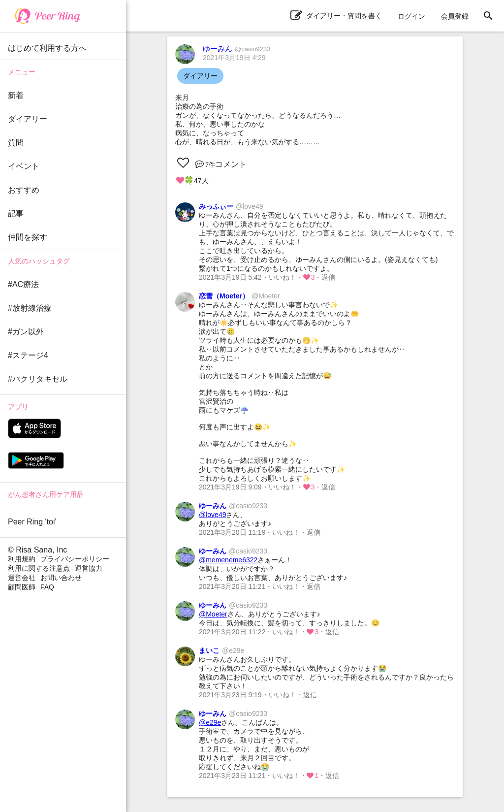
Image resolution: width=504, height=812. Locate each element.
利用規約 (22, 559)
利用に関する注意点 (39, 568)
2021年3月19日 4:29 (234, 58)
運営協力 (89, 568)
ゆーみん (236, 49)
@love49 (212, 515)
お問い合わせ (61, 578)
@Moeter (213, 614)
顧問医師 (22, 587)
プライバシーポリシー (75, 559)
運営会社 (22, 578)
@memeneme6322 (228, 560)
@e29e (210, 722)
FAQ (47, 587)
